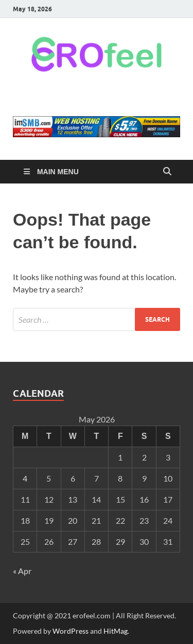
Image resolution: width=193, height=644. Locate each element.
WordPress (71, 631)
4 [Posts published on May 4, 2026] (25, 478)
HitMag (116, 631)
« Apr (22, 571)
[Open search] (167, 172)
